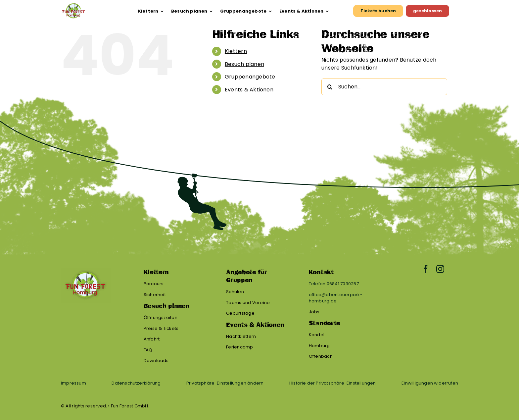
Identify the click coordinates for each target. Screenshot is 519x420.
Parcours (154, 284)
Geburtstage (240, 313)
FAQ (148, 350)
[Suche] (330, 87)
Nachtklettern (241, 336)
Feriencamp (239, 347)
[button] (225, 383)
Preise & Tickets (161, 328)
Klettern (236, 51)
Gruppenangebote (250, 77)
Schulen (235, 292)
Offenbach (321, 356)
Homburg (319, 346)
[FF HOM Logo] (73, 5)
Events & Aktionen (249, 90)
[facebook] (426, 269)
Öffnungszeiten (161, 317)
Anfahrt (152, 339)
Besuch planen (244, 64)
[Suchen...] (384, 87)
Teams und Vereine (248, 303)
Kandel (317, 335)
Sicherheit (155, 295)
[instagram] (440, 269)
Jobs (314, 312)
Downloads (156, 361)
